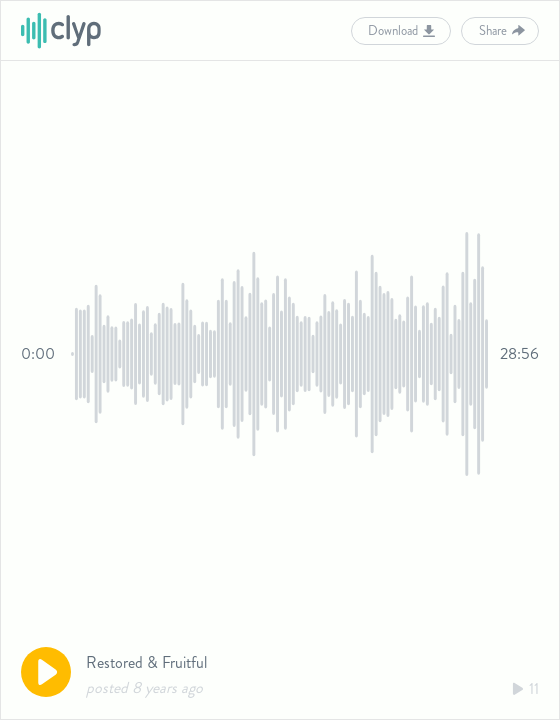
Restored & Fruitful (146, 662)
